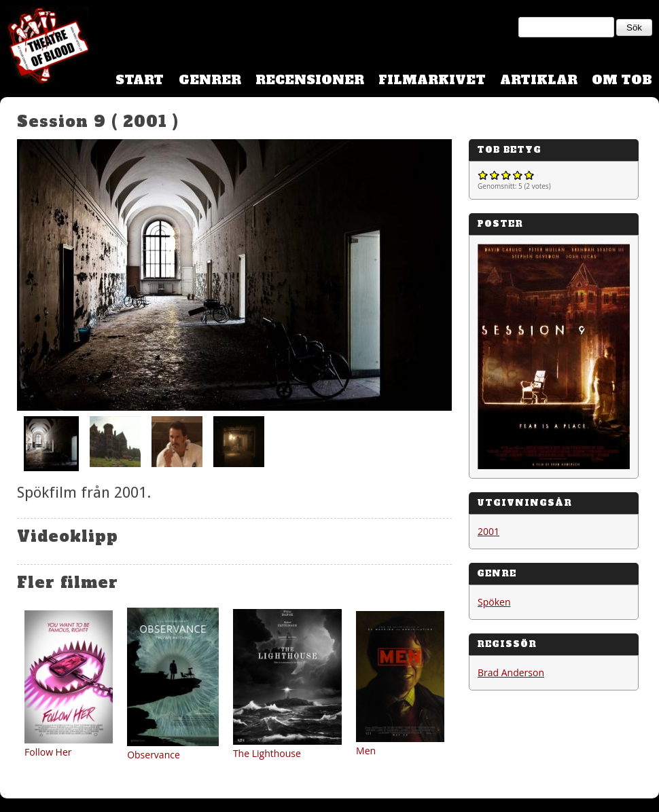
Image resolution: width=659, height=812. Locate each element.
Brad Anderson (511, 672)
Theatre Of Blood (44, 48)
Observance (154, 755)
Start (140, 80)
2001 (488, 531)
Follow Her (48, 752)
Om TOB (622, 80)
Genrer (210, 80)
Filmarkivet (432, 80)
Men (366, 751)
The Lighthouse (267, 753)
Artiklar (539, 80)
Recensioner (310, 80)
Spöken (494, 602)
